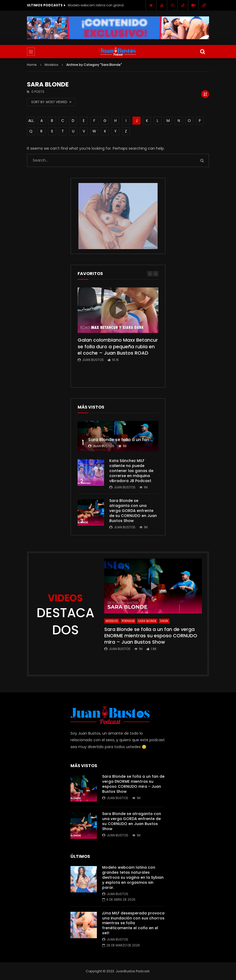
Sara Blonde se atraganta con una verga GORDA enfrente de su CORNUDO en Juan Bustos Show (133, 511)
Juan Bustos (93, 360)
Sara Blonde (147, 621)
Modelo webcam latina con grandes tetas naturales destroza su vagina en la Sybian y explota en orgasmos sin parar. (97, 5)
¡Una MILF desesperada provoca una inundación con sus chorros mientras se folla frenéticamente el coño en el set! (133, 923)
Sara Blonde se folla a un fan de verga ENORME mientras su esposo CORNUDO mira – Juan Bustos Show (151, 636)
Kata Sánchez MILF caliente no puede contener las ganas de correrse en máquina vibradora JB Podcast (131, 471)
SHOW (164, 621)
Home (32, 65)
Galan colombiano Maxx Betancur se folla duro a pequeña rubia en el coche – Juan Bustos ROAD (118, 346)
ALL (31, 121)
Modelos (51, 65)
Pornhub (128, 621)
